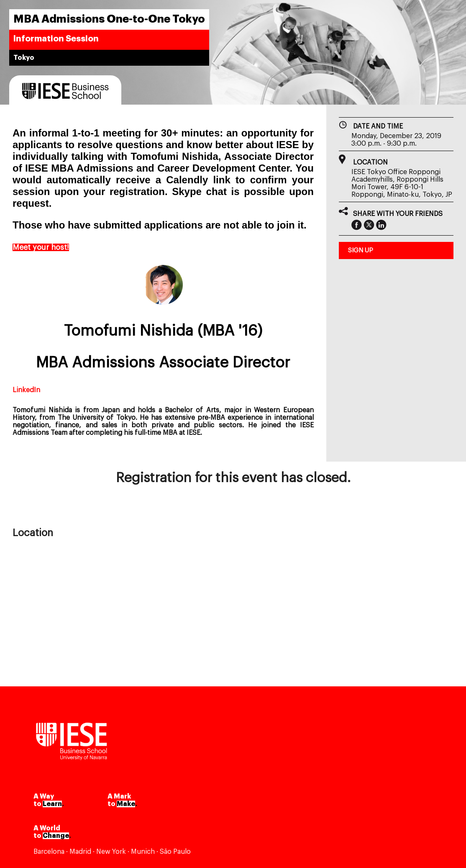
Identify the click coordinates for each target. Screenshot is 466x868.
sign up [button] (361, 250)
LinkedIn (26, 390)
